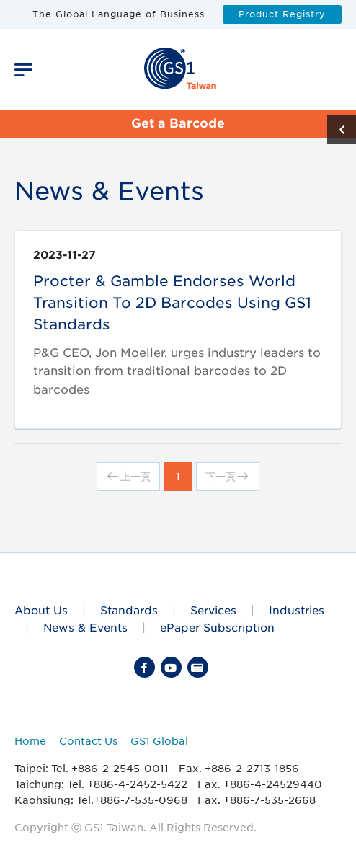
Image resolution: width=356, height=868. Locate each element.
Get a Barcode (178, 123)
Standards (129, 610)
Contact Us (88, 741)
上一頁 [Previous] (128, 476)
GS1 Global (159, 741)
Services (213, 610)
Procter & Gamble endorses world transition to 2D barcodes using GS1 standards (172, 303)
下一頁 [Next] (228, 476)
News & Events (85, 628)
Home (30, 741)
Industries (297, 610)
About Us (41, 610)
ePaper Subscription (217, 628)
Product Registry (282, 14)
